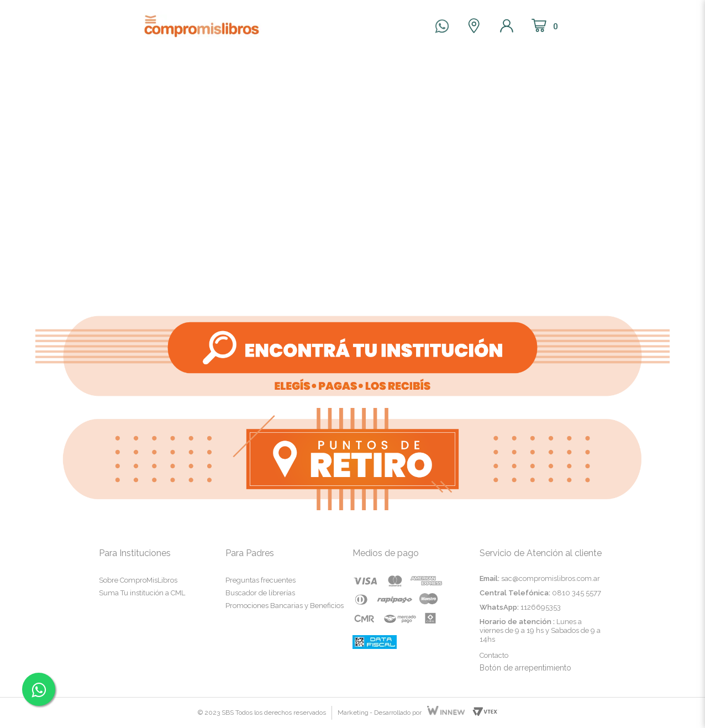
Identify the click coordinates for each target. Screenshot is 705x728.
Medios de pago (386, 553)
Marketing (353, 713)
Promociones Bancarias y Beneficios (285, 606)
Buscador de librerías (260, 593)
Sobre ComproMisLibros (138, 580)
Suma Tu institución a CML (142, 593)
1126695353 (541, 607)
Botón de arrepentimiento (525, 668)
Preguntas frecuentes (261, 580)
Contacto (494, 655)
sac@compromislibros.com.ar (551, 578)
